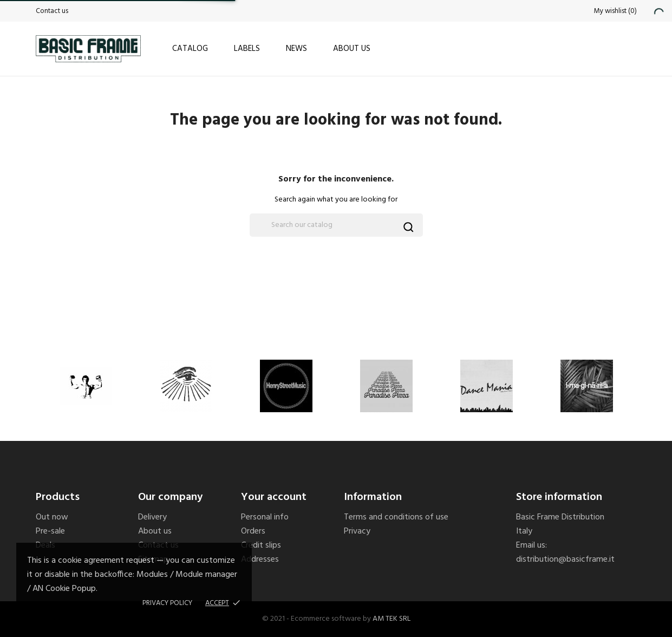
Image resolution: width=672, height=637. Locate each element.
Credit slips (261, 545)
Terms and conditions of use (396, 517)
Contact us (52, 11)
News (296, 49)
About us (352, 49)
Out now (52, 517)
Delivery (152, 517)
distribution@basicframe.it (565, 560)
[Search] (336, 225)
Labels (247, 49)
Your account (274, 497)
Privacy (357, 531)
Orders (253, 531)
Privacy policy (167, 603)
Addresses (260, 560)
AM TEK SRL (392, 619)
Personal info (265, 517)
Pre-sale (50, 531)
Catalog (190, 49)
